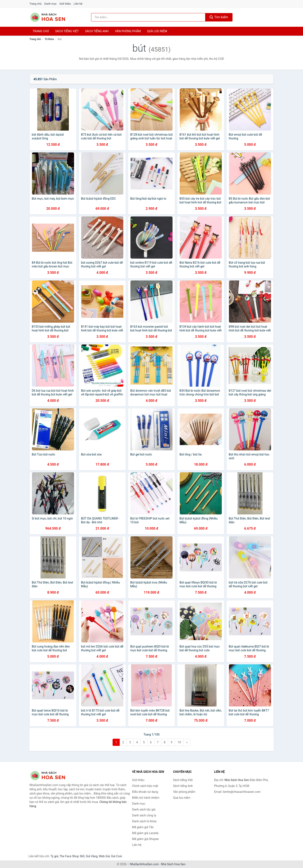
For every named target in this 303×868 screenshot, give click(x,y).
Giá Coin (117, 856)
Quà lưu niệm (157, 31)
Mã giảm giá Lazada (145, 833)
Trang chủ (35, 4)
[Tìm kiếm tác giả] (148, 17)
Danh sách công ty (144, 815)
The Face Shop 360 (72, 856)
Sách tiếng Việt (183, 780)
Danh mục (51, 4)
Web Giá (104, 856)
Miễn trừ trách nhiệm (146, 798)
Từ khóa (49, 39)
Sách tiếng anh (97, 31)
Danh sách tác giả (144, 809)
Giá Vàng (92, 856)
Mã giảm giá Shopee (146, 839)
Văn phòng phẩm (128, 31)
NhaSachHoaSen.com (144, 864)
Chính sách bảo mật (145, 786)
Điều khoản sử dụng (145, 792)
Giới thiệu (65, 4)
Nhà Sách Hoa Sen (173, 864)
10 (179, 742)
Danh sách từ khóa (144, 821)
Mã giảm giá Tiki (143, 827)
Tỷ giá (54, 856)
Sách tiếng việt (67, 31)
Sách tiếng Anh (183, 786)
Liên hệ (78, 4)
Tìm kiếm (219, 17)
